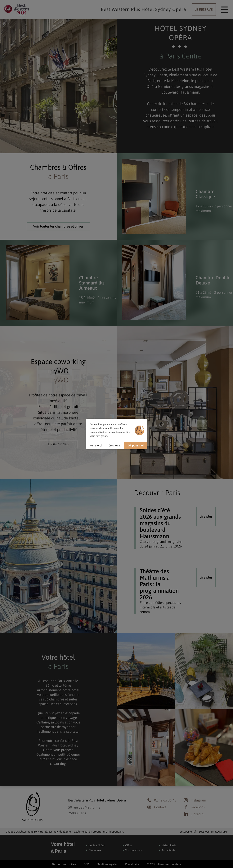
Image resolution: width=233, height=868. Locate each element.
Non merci (96, 446)
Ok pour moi (136, 446)
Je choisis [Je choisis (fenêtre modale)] (115, 446)
